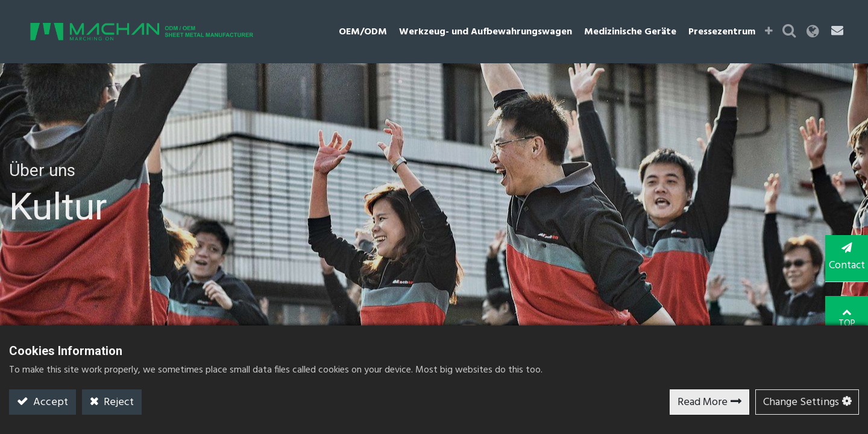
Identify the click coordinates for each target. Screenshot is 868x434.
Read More (703, 402)
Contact (844, 258)
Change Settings (801, 402)
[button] (772, 32)
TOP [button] (844, 307)
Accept (49, 402)
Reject (118, 402)
